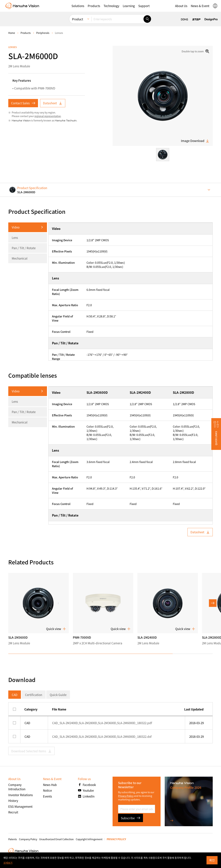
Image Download (195, 141)
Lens (15, 238)
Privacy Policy (126, 796)
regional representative (48, 116)
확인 (212, 860)
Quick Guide (58, 695)
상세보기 (8, 863)
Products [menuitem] (26, 33)
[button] (78, 6)
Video (16, 227)
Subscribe (131, 818)
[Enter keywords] (117, 19)
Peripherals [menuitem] (43, 33)
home (12, 33)
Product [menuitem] (78, 19)
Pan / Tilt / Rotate (24, 248)
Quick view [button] (56, 629)
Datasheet (53, 103)
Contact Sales (23, 103)
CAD (15, 695)
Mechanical (20, 258)
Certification (34, 695)
